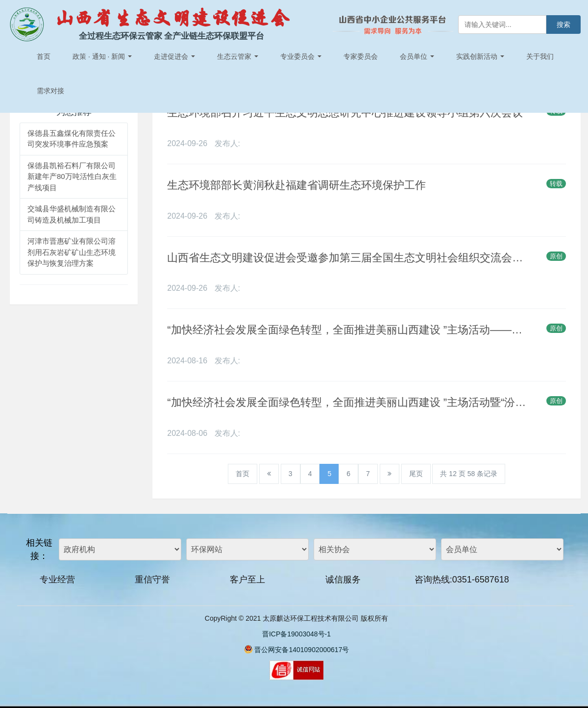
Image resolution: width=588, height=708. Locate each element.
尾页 (416, 474)
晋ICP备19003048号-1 (296, 634)
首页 (44, 56)
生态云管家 (238, 56)
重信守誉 (152, 580)
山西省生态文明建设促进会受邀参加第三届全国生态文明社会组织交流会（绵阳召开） (346, 258)
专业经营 (57, 580)
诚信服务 (343, 580)
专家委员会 (361, 56)
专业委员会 (301, 56)
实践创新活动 (480, 56)
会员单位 (417, 56)
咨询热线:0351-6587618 (462, 580)
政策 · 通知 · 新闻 (102, 56)
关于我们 (540, 56)
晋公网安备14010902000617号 (302, 650)
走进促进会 (174, 56)
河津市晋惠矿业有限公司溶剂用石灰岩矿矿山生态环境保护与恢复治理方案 (72, 252)
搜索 (563, 25)
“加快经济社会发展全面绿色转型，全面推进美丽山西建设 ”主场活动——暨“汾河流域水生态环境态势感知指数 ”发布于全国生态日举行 (346, 330)
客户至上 (247, 580)
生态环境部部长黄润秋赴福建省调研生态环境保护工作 (296, 185)
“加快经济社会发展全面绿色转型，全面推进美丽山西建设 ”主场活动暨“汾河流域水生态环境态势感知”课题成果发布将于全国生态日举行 (346, 402)
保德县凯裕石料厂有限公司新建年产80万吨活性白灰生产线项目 (72, 177)
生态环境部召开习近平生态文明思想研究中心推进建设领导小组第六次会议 (345, 113)
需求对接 (50, 91)
